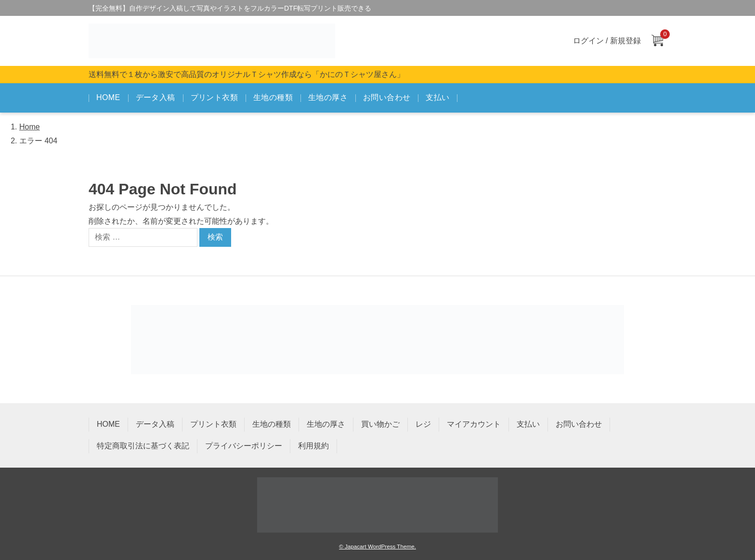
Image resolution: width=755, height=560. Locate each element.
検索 (215, 237)
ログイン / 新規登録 (607, 41)
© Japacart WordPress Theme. (377, 546)
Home (30, 127)
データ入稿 (156, 97)
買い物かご (380, 424)
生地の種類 (273, 97)
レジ (423, 424)
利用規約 (313, 446)
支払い (437, 97)
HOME (108, 97)
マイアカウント (474, 424)
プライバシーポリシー (244, 446)
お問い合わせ (387, 97)
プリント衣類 (214, 97)
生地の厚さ (328, 97)
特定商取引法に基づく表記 (143, 446)
